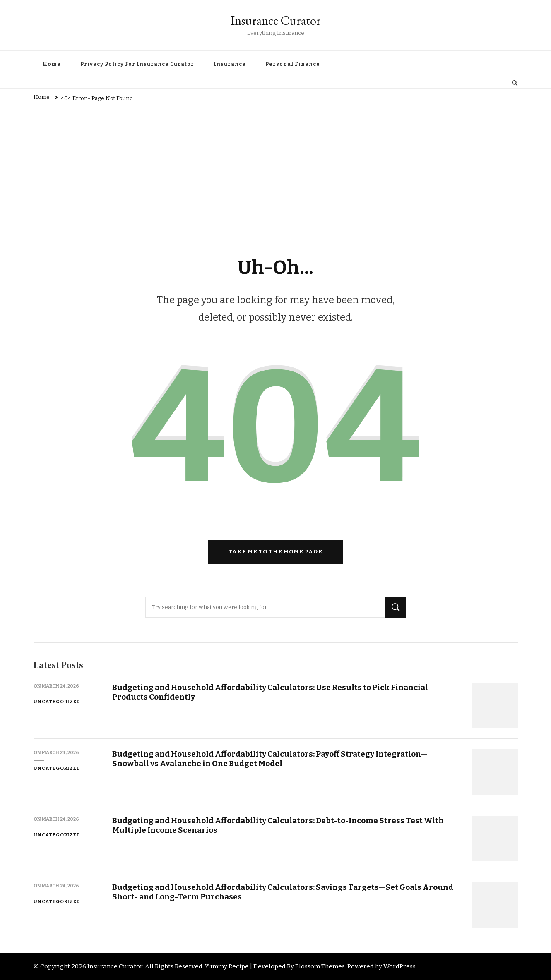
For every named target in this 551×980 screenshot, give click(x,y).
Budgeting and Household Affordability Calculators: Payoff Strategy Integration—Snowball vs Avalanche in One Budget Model (270, 759)
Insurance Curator (276, 20)
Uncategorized (57, 702)
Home (52, 64)
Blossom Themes (320, 966)
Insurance (230, 64)
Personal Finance (293, 64)
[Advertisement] (276, 169)
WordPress (399, 966)
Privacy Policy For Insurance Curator (137, 64)
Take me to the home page (275, 552)
